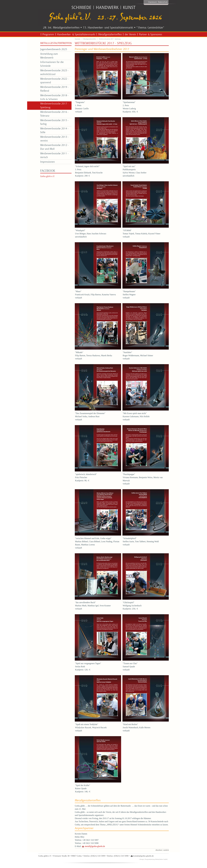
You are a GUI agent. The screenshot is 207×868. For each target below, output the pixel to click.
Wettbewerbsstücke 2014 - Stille (54, 130)
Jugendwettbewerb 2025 (54, 49)
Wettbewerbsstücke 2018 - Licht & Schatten (54, 97)
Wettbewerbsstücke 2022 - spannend (54, 81)
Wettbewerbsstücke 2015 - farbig (54, 122)
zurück (166, 850)
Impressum (153, 2)
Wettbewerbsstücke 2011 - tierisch (54, 155)
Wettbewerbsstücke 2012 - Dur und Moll (54, 147)
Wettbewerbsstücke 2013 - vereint (54, 139)
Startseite (78, 39)
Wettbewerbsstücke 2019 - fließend (54, 89)
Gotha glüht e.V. (47, 176)
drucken (159, 850)
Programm (48, 34)
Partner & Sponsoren (150, 34)
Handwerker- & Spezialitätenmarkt (76, 34)
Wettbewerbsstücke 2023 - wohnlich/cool (54, 72)
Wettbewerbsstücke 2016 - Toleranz (54, 114)
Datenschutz (163, 2)
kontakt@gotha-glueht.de (143, 856)
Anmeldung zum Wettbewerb (49, 56)
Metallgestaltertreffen (110, 34)
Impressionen (48, 162)
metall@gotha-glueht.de (95, 846)
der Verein (130, 34)
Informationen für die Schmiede (52, 64)
